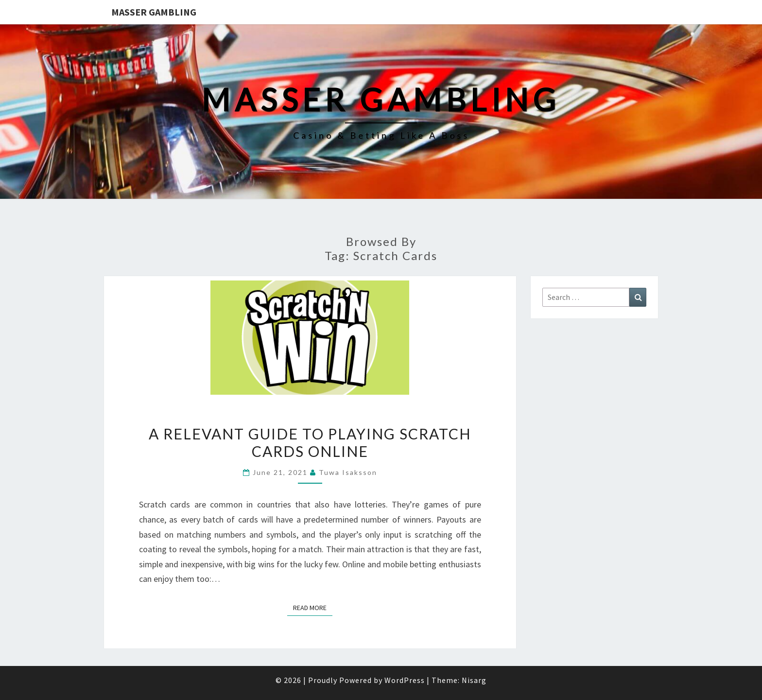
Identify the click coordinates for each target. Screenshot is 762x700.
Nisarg (474, 680)
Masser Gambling (154, 12)
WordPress (405, 680)
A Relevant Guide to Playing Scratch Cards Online (310, 442)
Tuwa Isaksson (348, 472)
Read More (313, 607)
